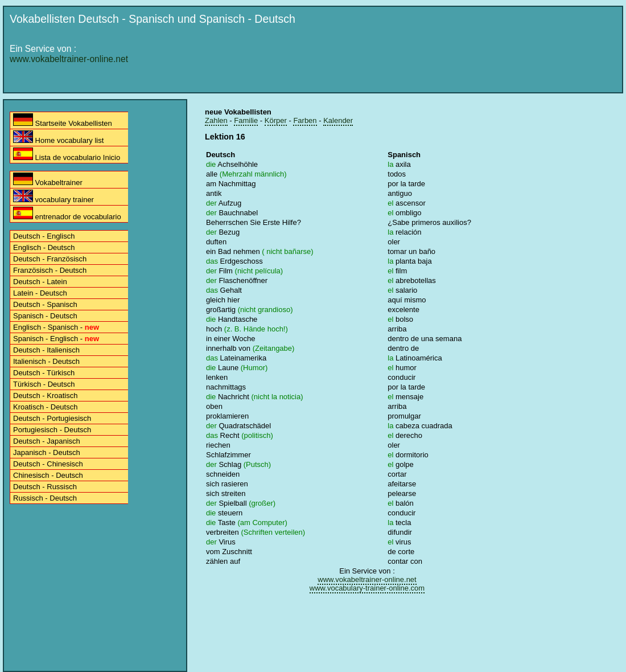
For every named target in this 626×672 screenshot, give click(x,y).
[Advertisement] (393, 115)
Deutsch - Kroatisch (45, 396)
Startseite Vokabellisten (63, 120)
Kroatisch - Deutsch (45, 407)
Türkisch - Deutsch (44, 384)
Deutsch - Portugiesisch (52, 418)
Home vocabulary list (58, 138)
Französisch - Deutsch (50, 270)
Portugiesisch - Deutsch (52, 430)
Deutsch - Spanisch (45, 304)
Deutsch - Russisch (45, 487)
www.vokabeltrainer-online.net (69, 59)
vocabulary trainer (53, 197)
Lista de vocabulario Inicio (67, 155)
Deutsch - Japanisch (47, 441)
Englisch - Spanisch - (56, 327)
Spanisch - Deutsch (45, 316)
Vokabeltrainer (48, 180)
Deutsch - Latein (40, 282)
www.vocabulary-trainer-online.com (367, 588)
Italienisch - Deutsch (46, 361)
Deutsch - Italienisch (46, 350)
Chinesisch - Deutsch (48, 475)
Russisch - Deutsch (45, 498)
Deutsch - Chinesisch (48, 464)
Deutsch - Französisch (50, 259)
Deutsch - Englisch (44, 236)
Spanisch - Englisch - (56, 339)
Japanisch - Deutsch (47, 452)
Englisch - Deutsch (44, 247)
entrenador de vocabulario (67, 214)
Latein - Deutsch (40, 293)
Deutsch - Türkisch (44, 373)
